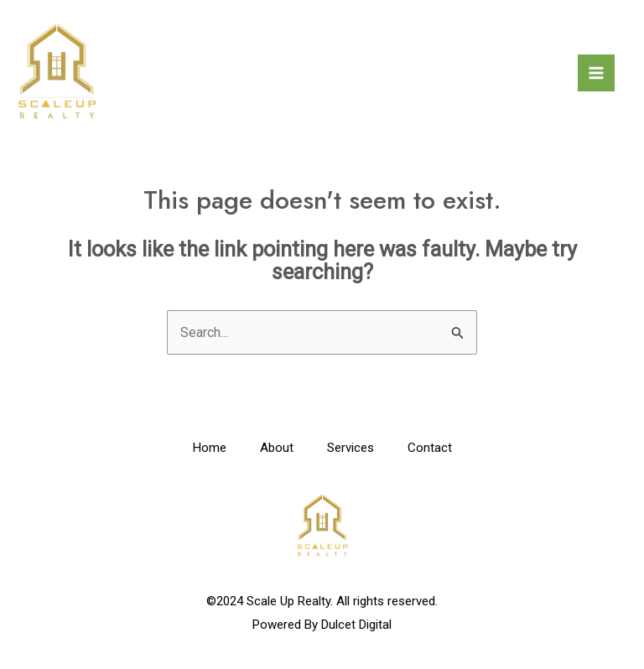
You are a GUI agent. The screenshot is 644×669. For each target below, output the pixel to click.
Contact (430, 448)
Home (210, 448)
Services (351, 448)
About (277, 448)
